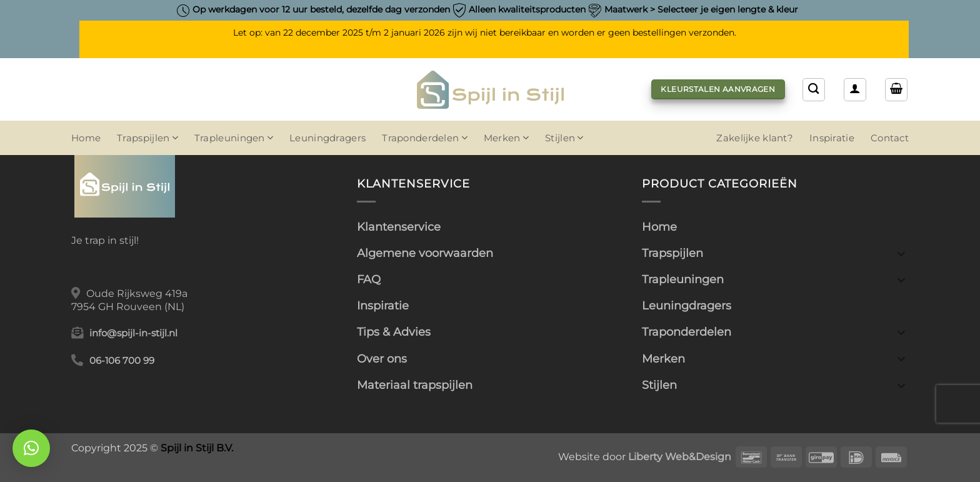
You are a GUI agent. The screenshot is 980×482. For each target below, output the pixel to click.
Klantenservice (399, 227)
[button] (855, 89)
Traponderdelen (425, 138)
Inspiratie (832, 138)
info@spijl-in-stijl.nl (133, 333)
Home (86, 138)
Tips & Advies (394, 332)
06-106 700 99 (122, 361)
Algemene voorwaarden (425, 253)
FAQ (369, 279)
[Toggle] (901, 253)
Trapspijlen (147, 138)
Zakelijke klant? (755, 138)
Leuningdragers (327, 138)
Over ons (382, 359)
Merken (506, 138)
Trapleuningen (234, 138)
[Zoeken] (814, 89)
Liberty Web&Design (680, 456)
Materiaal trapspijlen (415, 385)
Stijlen (564, 138)
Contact (890, 138)
